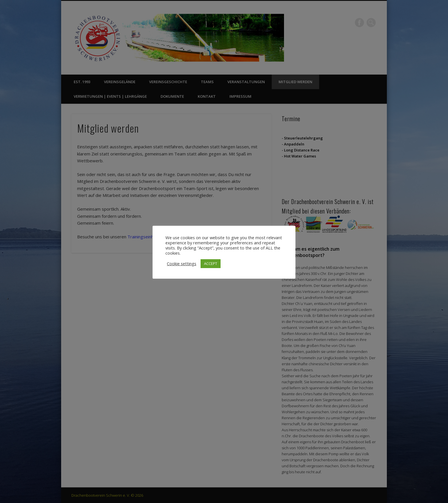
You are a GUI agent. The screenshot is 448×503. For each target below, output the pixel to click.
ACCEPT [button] (211, 264)
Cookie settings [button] (182, 264)
